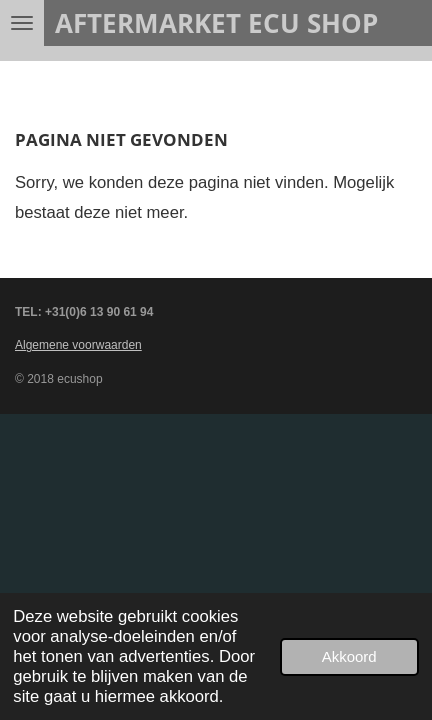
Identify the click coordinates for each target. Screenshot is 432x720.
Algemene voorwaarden (78, 345)
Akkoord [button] (349, 656)
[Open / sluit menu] (22, 23)
